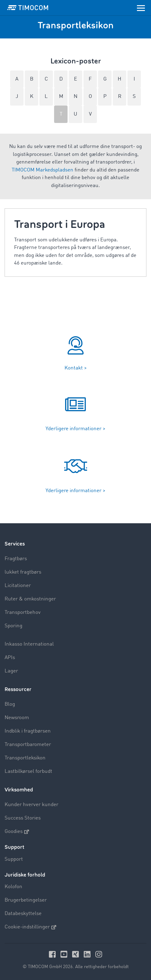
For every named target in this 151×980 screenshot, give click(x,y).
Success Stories (23, 818)
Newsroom (17, 718)
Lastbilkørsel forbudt (28, 771)
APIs (10, 658)
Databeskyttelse (23, 914)
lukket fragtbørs (23, 572)
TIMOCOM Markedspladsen (42, 170)
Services (15, 544)
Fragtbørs (16, 559)
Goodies (17, 832)
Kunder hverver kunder (31, 805)
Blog (10, 704)
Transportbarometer (28, 745)
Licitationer (18, 586)
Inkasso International (29, 644)
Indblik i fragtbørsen (28, 731)
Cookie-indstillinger (30, 927)
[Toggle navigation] (141, 8)
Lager (11, 671)
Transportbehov (23, 612)
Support (14, 859)
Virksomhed (19, 790)
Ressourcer (18, 689)
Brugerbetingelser (26, 900)
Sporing (13, 626)
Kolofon (13, 887)
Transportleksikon (25, 758)
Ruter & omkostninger (30, 599)
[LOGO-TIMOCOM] (28, 8)
